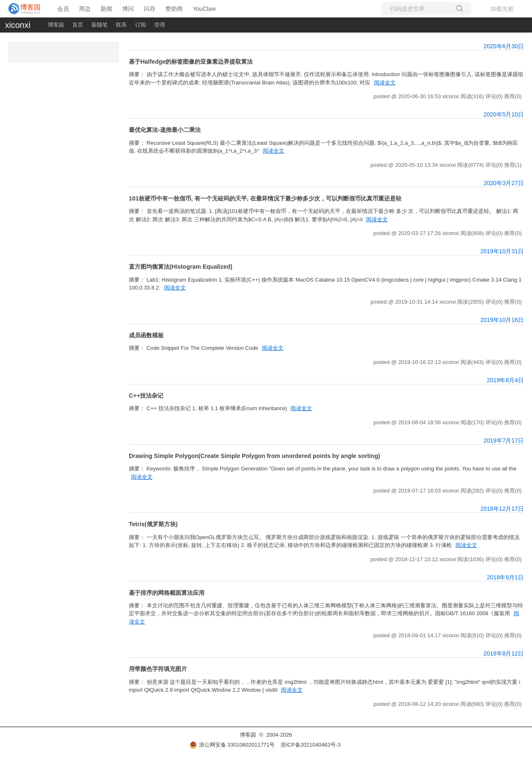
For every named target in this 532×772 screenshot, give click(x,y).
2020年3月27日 (504, 183)
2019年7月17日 (504, 440)
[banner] (25, 9)
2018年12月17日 (502, 509)
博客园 (56, 25)
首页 (78, 25)
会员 (63, 9)
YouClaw (204, 9)
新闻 (106, 9)
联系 (121, 25)
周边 (85, 9)
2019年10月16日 (502, 320)
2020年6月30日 (504, 46)
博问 (128, 9)
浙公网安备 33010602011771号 (232, 745)
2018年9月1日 (505, 577)
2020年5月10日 (504, 114)
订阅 (140, 25)
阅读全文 (385, 83)
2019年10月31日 (502, 251)
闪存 (150, 9)
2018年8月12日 (504, 653)
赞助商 (174, 9)
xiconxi (18, 25)
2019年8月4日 (505, 380)
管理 (160, 25)
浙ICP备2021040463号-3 (311, 745)
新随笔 (100, 25)
